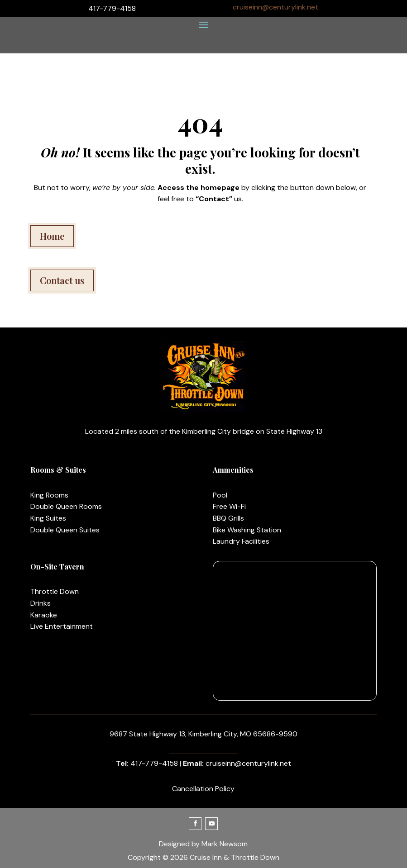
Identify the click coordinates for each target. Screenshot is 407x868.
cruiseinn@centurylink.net (275, 7)
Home (52, 236)
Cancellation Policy (203, 789)
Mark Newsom (225, 844)
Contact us (62, 280)
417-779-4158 (154, 763)
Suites (55, 518)
